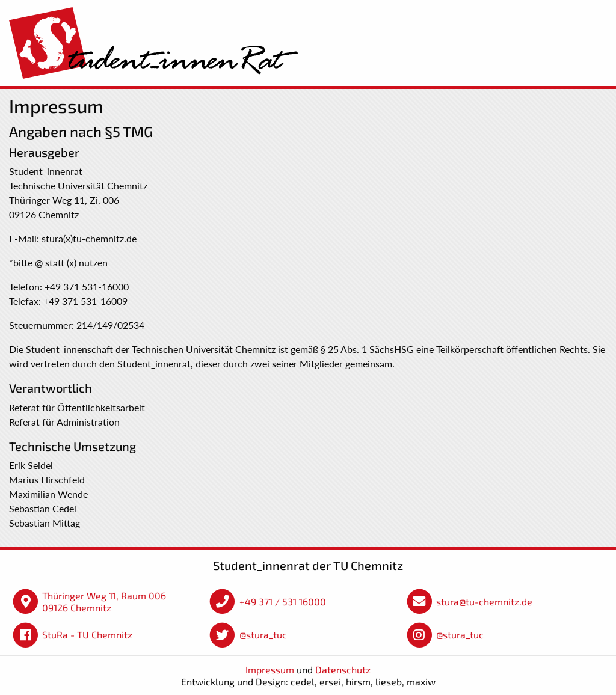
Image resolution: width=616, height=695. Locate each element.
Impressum (270, 669)
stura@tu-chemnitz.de (484, 602)
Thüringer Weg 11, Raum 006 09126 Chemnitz (104, 602)
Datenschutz (343, 669)
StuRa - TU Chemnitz (87, 635)
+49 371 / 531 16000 (283, 602)
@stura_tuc (263, 635)
